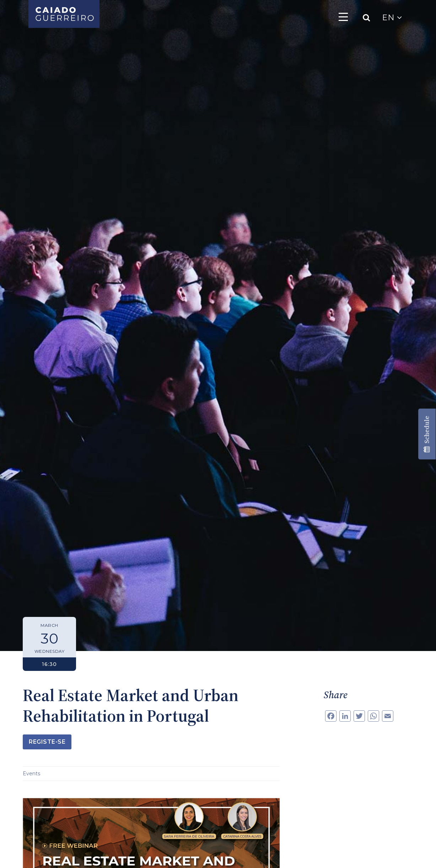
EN (392, 18)
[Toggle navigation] (343, 17)
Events (31, 774)
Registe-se (47, 742)
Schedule (427, 434)
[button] (14, 854)
